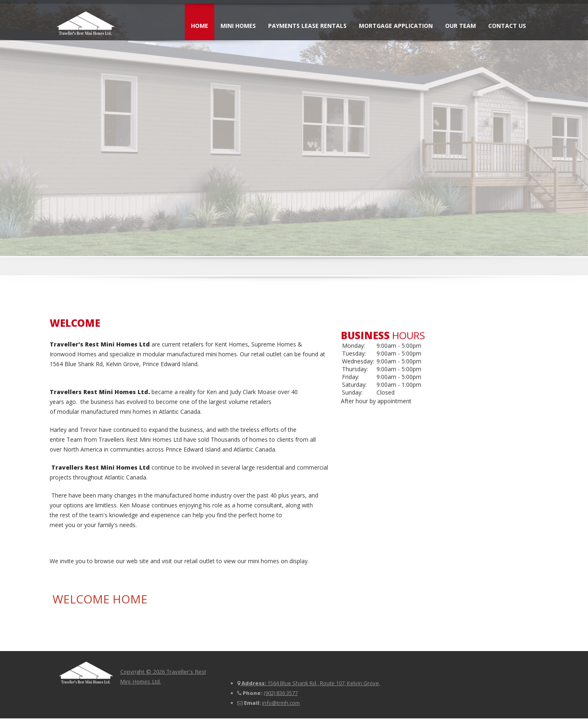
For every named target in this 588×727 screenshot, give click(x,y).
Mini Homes (238, 26)
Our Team (461, 26)
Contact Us (507, 26)
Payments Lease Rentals (307, 26)
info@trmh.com (281, 703)
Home (200, 26)
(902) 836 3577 (281, 693)
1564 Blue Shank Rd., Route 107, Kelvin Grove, (324, 683)
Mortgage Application (396, 26)
